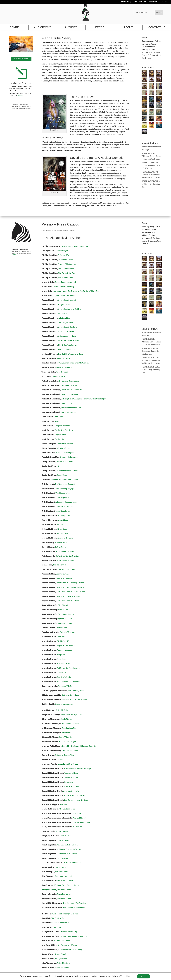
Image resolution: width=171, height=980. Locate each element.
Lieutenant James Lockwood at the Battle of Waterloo (76, 291)
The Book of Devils (59, 918)
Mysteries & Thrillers (151, 52)
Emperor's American (64, 704)
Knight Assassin (65, 305)
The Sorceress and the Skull (76, 800)
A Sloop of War (64, 255)
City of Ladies (64, 610)
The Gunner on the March (74, 908)
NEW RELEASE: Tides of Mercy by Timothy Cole (151, 184)
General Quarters (64, 367)
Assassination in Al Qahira (69, 309)
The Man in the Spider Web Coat (74, 246)
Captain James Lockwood (64, 296)
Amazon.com (21, 59)
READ (20, 96)
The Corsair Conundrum (68, 381)
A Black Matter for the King (68, 556)
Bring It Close (63, 534)
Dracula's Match (64, 894)
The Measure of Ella (67, 569)
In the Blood (63, 520)
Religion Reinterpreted (73, 863)
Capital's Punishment (70, 394)
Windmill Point (61, 872)
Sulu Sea (63, 804)
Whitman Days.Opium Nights (66, 885)
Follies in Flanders (67, 632)
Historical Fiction (149, 44)
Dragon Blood (61, 959)
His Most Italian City (69, 932)
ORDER (14, 110)
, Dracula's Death (56, 890)
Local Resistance (63, 511)
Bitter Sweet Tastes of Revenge (77, 769)
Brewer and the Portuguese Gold (70, 587)
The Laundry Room (76, 691)
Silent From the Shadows (68, 471)
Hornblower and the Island (68, 601)
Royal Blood (61, 954)
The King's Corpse (61, 565)
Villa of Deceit (63, 840)
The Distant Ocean (66, 269)
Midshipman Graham (67, 350)
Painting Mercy (79, 818)
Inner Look (62, 659)
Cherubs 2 (61, 637)
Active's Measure (68, 412)
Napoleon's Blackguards (71, 715)
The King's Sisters (66, 614)
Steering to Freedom (69, 457)
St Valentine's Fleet (70, 724)
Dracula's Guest (64, 899)
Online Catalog (126, 2)
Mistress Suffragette (65, 453)
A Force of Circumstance (66, 502)
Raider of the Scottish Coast (69, 668)
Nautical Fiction (148, 47)
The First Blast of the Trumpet (75, 700)
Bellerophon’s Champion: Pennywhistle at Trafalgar (83, 399)
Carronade (62, 673)
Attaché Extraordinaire (71, 408)
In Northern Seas (65, 278)
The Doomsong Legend (65, 484)
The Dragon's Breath (67, 323)
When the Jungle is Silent (69, 341)
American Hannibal (63, 876)
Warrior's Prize (63, 448)
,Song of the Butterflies (65, 646)
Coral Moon (62, 475)
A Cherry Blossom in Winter (69, 849)
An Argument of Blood (65, 552)
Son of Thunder (66, 737)
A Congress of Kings (67, 336)
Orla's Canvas (78, 813)
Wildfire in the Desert (66, 560)
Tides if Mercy (62, 372)
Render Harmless (65, 650)
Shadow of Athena (65, 444)
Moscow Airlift (63, 664)
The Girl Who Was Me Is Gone (70, 354)
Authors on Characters (21, 83)
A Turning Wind (62, 498)
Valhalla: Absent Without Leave (64, 480)
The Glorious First (69, 728)
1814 (59, 466)
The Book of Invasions (61, 923)
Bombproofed (67, 403)
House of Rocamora (73, 787)
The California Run (67, 809)
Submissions (152, 2)
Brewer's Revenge (64, 578)
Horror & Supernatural (151, 55)
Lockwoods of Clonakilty (64, 287)
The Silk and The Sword (67, 845)
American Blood (62, 968)
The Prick (57, 927)
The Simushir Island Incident (69, 682)
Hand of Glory (64, 359)
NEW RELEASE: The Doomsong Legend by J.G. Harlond (151, 165)
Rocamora (68, 782)
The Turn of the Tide (67, 273)
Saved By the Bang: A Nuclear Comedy (79, 746)
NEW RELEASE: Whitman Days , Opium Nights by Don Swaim (151, 156)
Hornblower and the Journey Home (71, 592)
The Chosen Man (63, 493)
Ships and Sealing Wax (65, 755)
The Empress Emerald (65, 507)
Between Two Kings (70, 695)
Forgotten (61, 655)
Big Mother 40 (63, 641)
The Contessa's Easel (81, 822)
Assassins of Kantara (68, 327)
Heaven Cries (65, 836)
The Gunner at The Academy (75, 903)
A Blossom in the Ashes (67, 854)
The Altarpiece (65, 605)
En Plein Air (77, 827)
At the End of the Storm (68, 764)
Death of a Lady (64, 677)
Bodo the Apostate (71, 791)
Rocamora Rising (71, 773)
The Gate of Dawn (70, 751)
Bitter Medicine (62, 710)
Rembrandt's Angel (67, 742)
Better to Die (60, 867)
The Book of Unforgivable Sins (65, 914)
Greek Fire (63, 314)
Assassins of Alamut (67, 300)
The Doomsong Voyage (64, 489)
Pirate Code (62, 529)
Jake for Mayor (61, 251)
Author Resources (140, 2)
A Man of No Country (67, 264)
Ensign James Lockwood (65, 282)
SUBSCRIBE (163, 2)
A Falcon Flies (64, 318)
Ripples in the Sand (65, 538)
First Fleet (66, 733)
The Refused (63, 858)
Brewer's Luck (62, 574)
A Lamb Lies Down (62, 941)
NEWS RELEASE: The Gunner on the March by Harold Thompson (151, 175)
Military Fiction (148, 50)
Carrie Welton (66, 719)
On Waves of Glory (65, 881)
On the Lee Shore (65, 260)
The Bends (59, 439)
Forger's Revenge (63, 426)
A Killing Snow (64, 516)
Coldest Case (62, 628)
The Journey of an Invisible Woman (74, 363)
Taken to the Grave (65, 462)
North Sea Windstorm (68, 345)
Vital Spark (59, 417)
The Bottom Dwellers (64, 430)
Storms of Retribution (68, 332)
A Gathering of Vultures (74, 796)
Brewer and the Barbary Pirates (70, 583)
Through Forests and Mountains (73, 936)
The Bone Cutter (59, 376)
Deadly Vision (62, 831)
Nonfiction (146, 58)
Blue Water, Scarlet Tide (71, 390)
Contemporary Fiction (151, 41)
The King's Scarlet (69, 385)
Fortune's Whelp (65, 686)
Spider (57, 421)
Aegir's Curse (60, 435)
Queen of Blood (65, 619)
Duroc (60, 760)
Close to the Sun (71, 778)
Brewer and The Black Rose (68, 596)
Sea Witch (61, 525)
